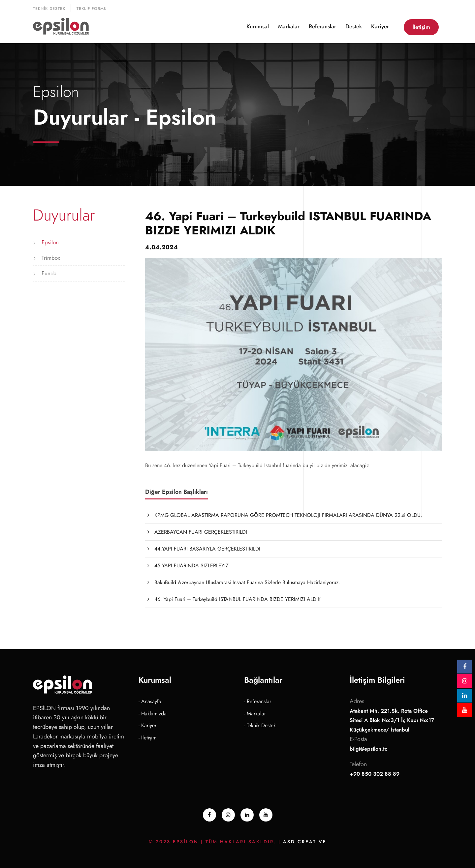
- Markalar (255, 714)
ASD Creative (305, 842)
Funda (49, 273)
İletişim (421, 27)
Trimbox (51, 258)
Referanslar (322, 26)
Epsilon (50, 242)
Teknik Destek (49, 9)
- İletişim (147, 738)
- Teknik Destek (260, 725)
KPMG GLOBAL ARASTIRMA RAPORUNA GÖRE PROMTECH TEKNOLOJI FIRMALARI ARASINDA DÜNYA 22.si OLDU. (288, 515)
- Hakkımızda (153, 714)
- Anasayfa (150, 701)
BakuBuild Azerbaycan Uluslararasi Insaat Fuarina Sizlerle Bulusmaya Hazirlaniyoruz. (247, 582)
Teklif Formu (92, 9)
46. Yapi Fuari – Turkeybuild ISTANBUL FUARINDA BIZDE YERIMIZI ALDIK (237, 599)
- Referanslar (258, 701)
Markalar (289, 26)
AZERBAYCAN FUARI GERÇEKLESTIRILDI (201, 532)
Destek (354, 26)
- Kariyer (147, 725)
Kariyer (380, 26)
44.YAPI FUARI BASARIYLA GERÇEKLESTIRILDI (207, 549)
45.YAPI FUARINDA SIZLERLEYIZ (191, 566)
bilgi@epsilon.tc (368, 749)
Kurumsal (258, 26)
